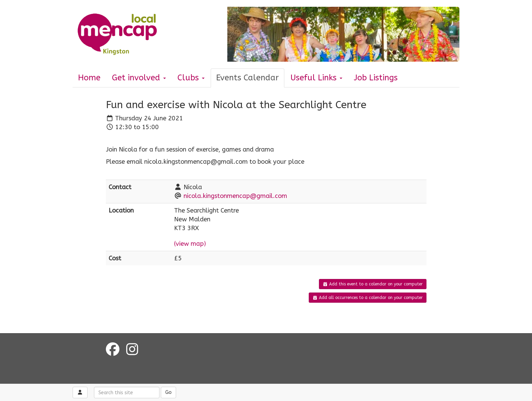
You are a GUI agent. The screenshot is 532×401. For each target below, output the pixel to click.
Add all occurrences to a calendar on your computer (368, 298)
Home (89, 78)
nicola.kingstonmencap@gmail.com (235, 196)
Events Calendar (248, 78)
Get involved (139, 78)
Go (168, 392)
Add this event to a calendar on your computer (373, 284)
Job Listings (376, 78)
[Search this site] (127, 393)
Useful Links (316, 78)
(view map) (190, 244)
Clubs (191, 78)
